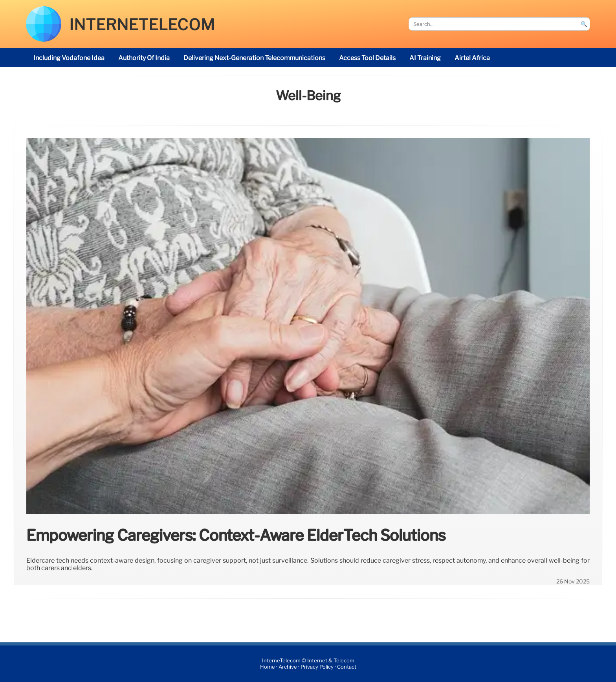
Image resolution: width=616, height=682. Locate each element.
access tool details (367, 58)
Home (268, 667)
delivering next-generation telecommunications (254, 58)
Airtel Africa (472, 58)
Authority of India (144, 58)
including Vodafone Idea (69, 58)
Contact (347, 667)
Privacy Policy (317, 667)
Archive (288, 667)
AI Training (425, 58)
